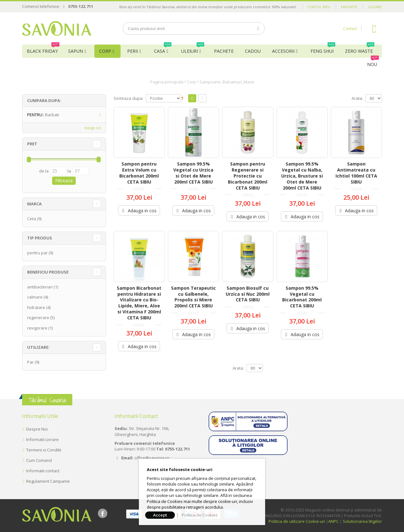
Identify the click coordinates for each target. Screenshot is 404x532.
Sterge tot (93, 128)
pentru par (37, 253)
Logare (375, 7)
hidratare (36, 307)
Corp (105, 51)
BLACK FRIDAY (43, 49)
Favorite (349, 7)
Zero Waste (360, 49)
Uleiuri (193, 49)
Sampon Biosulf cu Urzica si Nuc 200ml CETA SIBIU (248, 294)
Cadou (253, 51)
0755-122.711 (81, 6)
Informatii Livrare (42, 439)
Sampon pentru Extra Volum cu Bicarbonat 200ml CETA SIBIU (139, 173)
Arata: (357, 98)
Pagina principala (167, 82)
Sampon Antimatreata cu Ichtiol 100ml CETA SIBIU (356, 173)
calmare (35, 297)
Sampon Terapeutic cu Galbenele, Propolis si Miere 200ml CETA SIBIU (193, 297)
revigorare (37, 328)
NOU (373, 63)
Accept (160, 515)
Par (30, 362)
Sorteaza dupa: (128, 98)
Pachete (224, 51)
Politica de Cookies (200, 515)
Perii (133, 51)
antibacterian (40, 287)
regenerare (38, 317)
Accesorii (283, 51)
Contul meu (319, 7)
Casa (163, 49)
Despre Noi (37, 429)
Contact (350, 29)
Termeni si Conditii (44, 450)
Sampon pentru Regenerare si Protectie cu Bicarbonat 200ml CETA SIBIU (248, 176)
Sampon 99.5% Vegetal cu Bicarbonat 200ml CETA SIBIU (302, 297)
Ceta (32, 219)
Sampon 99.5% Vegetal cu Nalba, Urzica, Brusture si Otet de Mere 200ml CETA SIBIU (302, 176)
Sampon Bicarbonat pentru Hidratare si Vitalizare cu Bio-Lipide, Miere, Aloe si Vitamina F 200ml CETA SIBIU (139, 303)
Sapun (76, 51)
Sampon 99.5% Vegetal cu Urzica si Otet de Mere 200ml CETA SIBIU (193, 173)
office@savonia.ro (152, 458)
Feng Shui (323, 49)
